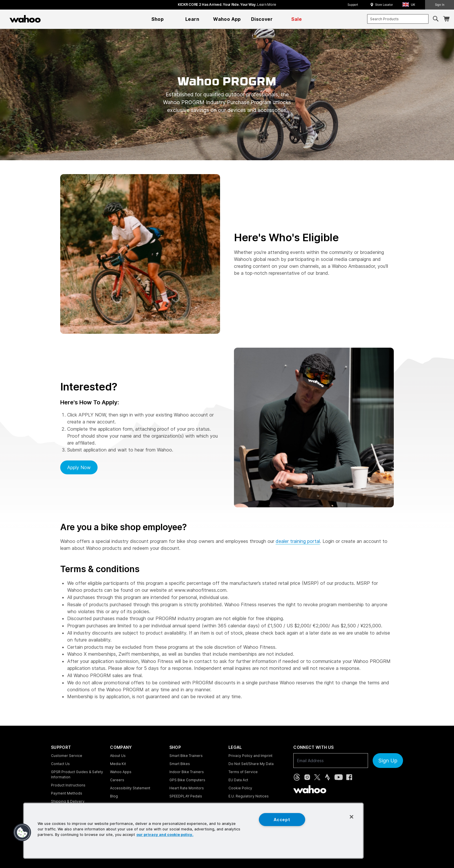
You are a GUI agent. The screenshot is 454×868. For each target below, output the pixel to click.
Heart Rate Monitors (187, 788)
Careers (117, 780)
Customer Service (67, 756)
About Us (118, 756)
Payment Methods (67, 793)
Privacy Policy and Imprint (250, 756)
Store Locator (384, 5)
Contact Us (60, 764)
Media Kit (118, 764)
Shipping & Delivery (68, 801)
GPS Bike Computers (187, 780)
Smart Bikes (180, 764)
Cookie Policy (240, 788)
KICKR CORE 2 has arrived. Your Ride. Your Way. (227, 4)
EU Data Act (238, 780)
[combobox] (398, 19)
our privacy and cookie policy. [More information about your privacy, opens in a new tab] (165, 835)
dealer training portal (298, 541)
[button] (411, 5)
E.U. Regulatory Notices (249, 796)
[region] (193, 831)
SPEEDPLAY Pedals (186, 796)
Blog (114, 796)
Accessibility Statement (130, 788)
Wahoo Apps (121, 772)
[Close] (352, 817)
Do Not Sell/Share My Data (251, 764)
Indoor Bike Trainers (187, 772)
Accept (282, 820)
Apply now (79, 467)
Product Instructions (68, 785)
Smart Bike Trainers (186, 756)
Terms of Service (243, 772)
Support (353, 5)
